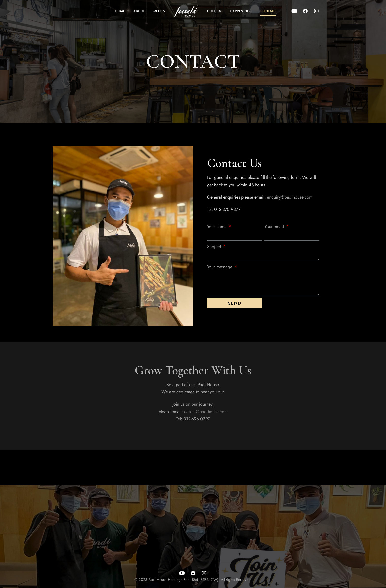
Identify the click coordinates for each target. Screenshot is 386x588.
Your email (275, 227)
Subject (215, 247)
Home (120, 11)
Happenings (241, 11)
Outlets (214, 11)
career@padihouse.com (206, 412)
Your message (220, 267)
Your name (217, 227)
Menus (159, 11)
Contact (268, 11)
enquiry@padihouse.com (290, 197)
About (139, 11)
